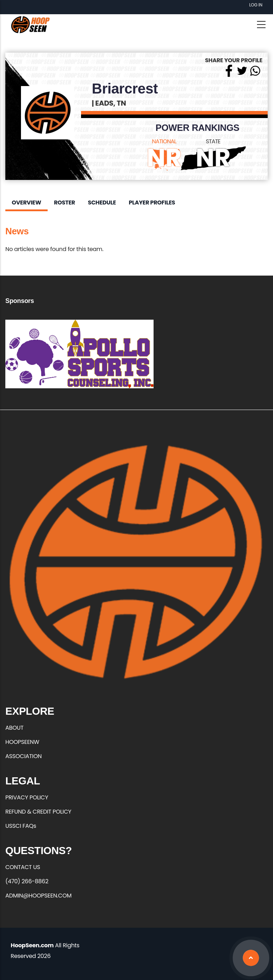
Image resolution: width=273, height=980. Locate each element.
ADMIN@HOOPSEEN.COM (38, 896)
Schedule (102, 203)
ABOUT (14, 728)
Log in (256, 5)
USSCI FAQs (21, 826)
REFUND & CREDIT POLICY (38, 812)
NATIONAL (164, 141)
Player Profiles (152, 203)
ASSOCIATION (23, 756)
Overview (26, 203)
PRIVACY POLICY (27, 797)
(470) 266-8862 (27, 881)
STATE (213, 141)
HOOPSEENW (22, 742)
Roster (65, 203)
